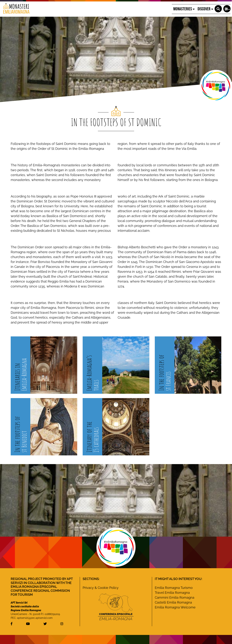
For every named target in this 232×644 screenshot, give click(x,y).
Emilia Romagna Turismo (174, 588)
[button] (218, 9)
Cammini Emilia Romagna (175, 597)
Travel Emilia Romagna (172, 593)
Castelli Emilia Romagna (173, 602)
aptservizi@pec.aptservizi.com (35, 618)
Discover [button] (205, 9)
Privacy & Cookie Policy (101, 588)
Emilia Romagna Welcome (175, 607)
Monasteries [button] (184, 9)
